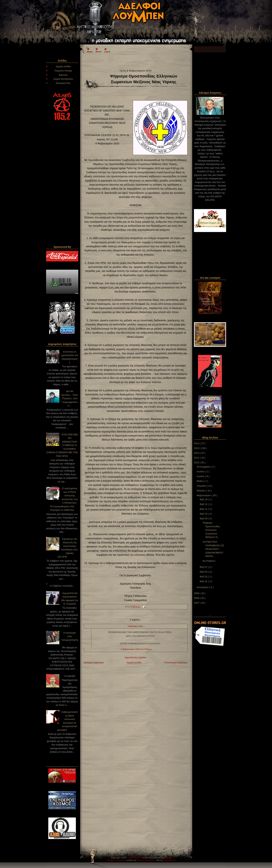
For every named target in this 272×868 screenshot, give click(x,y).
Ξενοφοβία (70, 676)
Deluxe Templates (146, 860)
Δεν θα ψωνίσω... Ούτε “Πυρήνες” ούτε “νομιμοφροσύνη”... (70, 398)
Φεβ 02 (204, 577)
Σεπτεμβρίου (204, 467)
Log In (107, 52)
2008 (197, 598)
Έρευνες (63, 75)
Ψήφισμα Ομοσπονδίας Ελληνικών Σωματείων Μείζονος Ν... (211, 530)
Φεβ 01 (204, 581)
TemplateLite (170, 860)
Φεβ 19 (204, 499)
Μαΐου (200, 481)
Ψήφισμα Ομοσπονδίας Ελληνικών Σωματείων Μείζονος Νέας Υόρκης (144, 79)
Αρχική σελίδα (63, 66)
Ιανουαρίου (203, 587)
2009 (197, 593)
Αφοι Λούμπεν (135, 858)
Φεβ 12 (204, 504)
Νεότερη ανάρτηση (94, 663)
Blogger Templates (117, 860)
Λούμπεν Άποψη (63, 71)
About (98, 52)
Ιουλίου (201, 471)
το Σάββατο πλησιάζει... (62, 586)
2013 (197, 448)
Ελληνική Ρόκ (63, 83)
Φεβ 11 (204, 509)
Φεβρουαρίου (204, 495)
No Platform (209, 561)
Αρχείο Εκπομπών (63, 79)
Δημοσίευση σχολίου (136, 657)
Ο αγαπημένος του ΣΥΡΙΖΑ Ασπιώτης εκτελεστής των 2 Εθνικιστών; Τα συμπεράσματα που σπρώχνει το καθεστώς (64, 499)
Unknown (133, 626)
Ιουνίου (201, 476)
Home (90, 52)
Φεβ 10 (204, 514)
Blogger (168, 858)
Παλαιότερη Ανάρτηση (176, 663)
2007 (197, 603)
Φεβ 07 (204, 567)
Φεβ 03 (204, 572)
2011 (197, 458)
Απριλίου (202, 486)
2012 (197, 453)
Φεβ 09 (204, 519)
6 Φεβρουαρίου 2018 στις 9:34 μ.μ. (136, 649)
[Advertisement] (136, 61)
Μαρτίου (201, 491)
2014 (197, 443)
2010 (197, 462)
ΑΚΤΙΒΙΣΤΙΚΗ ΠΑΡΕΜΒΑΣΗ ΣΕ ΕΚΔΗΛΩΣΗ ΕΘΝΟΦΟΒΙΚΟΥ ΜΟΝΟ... (213, 549)
